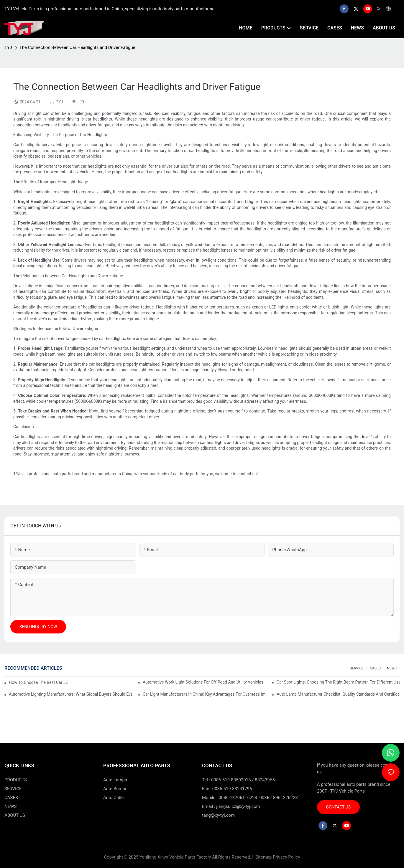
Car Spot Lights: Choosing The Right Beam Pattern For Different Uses (338, 682)
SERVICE (357, 668)
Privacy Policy (286, 857)
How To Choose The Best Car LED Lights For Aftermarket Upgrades (38, 682)
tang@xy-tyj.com (218, 815)
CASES (375, 668)
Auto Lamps (115, 780)
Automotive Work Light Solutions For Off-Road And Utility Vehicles (203, 682)
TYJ (8, 47)
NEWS (392, 668)
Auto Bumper (116, 789)
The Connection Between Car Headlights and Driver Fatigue (77, 47)
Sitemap (263, 857)
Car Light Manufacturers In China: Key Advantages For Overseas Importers (204, 694)
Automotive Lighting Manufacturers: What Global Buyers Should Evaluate (70, 694)
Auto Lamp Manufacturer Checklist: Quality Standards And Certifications (338, 694)
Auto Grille (113, 798)
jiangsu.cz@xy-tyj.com (238, 806)
